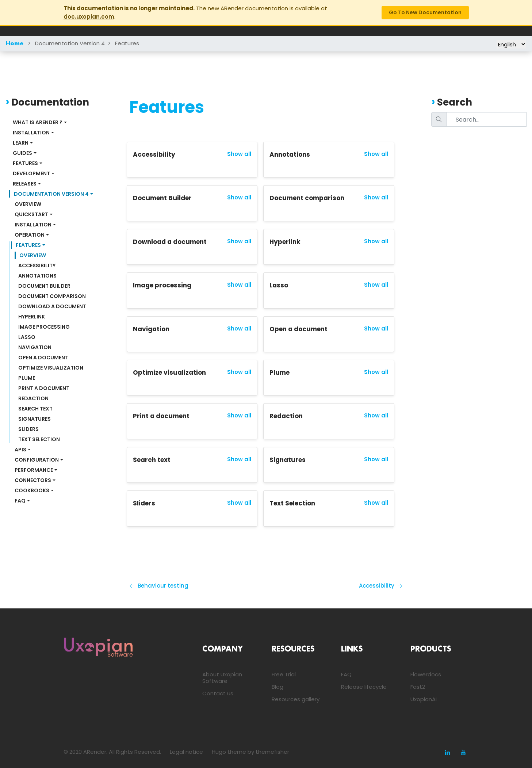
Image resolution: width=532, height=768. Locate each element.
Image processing (44, 327)
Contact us (218, 693)
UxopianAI (424, 699)
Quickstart (31, 214)
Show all (239, 154)
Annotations (37, 276)
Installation (31, 133)
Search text (35, 409)
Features (127, 43)
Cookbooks (32, 490)
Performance (34, 470)
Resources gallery (296, 699)
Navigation (35, 347)
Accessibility (37, 265)
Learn (21, 143)
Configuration (37, 460)
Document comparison (52, 296)
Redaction (33, 398)
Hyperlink (32, 317)
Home (15, 44)
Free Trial (284, 674)
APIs (20, 450)
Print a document (44, 388)
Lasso (27, 337)
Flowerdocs (426, 674)
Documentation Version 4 (70, 43)
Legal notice (186, 752)
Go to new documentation (425, 12)
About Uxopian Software (222, 678)
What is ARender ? (38, 122)
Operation (30, 235)
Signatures (35, 419)
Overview (28, 204)
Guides (22, 153)
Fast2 (418, 687)
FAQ (20, 501)
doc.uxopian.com (89, 17)
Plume (27, 378)
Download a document (52, 306)
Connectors (33, 480)
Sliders (28, 429)
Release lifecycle (364, 687)
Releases (25, 184)
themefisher (272, 752)
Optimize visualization (51, 368)
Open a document (43, 358)
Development (31, 173)
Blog (278, 687)
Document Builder (44, 286)
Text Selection (39, 439)
